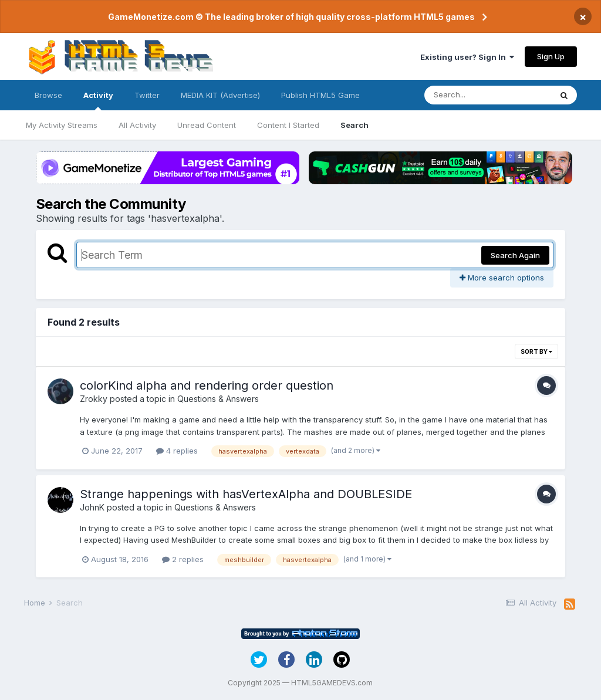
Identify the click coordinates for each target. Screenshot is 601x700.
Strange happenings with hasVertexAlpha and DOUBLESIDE (246, 494)
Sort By (536, 351)
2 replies (183, 559)
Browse (48, 95)
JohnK (92, 507)
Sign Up (551, 56)
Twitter (147, 95)
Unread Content (207, 125)
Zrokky (94, 399)
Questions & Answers (218, 399)
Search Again (515, 255)
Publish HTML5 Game (320, 95)
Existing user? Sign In (467, 57)
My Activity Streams (62, 125)
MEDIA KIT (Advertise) (220, 95)
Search (354, 125)
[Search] (488, 95)
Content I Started (288, 125)
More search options (502, 278)
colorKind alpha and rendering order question (207, 385)
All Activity (137, 125)
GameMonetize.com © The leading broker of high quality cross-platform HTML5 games (291, 17)
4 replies (177, 451)
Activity (98, 100)
